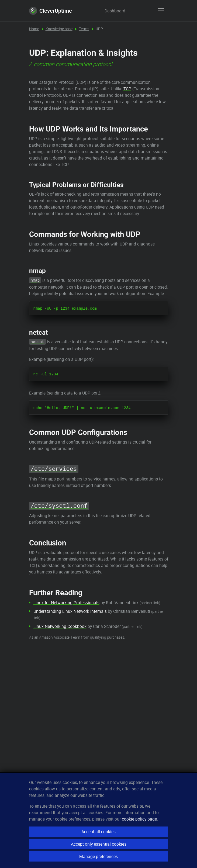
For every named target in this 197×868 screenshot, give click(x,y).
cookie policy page (139, 819)
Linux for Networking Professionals (66, 603)
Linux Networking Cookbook (60, 626)
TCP (127, 89)
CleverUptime (51, 11)
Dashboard (110, 11)
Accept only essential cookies (99, 844)
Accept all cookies (98, 832)
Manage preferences (98, 856)
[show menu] (161, 11)
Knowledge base (59, 29)
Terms (84, 29)
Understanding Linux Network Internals (70, 611)
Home (34, 29)
